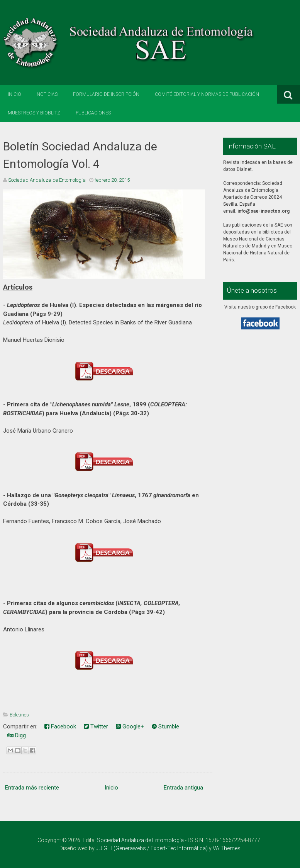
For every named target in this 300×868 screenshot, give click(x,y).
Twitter (96, 726)
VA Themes (227, 848)
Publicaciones (93, 113)
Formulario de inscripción (106, 94)
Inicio (14, 94)
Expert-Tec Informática (178, 848)
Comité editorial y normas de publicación (207, 94)
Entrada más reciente (32, 788)
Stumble (165, 726)
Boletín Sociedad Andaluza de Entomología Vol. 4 (80, 155)
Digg (16, 735)
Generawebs (131, 848)
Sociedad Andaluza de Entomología (140, 840)
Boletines (19, 715)
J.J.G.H (104, 848)
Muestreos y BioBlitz (34, 113)
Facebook (60, 726)
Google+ (130, 726)
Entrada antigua (183, 788)
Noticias (47, 94)
